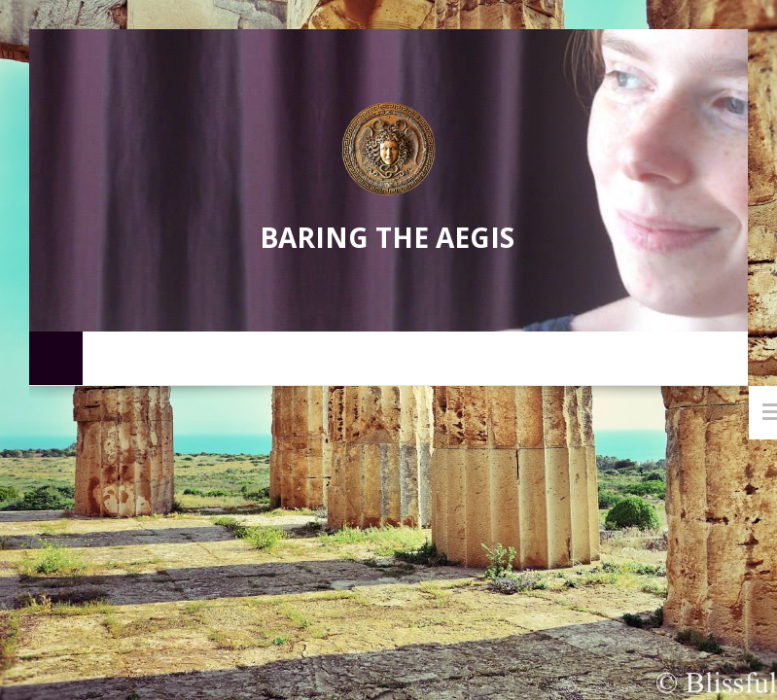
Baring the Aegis (387, 237)
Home (56, 357)
